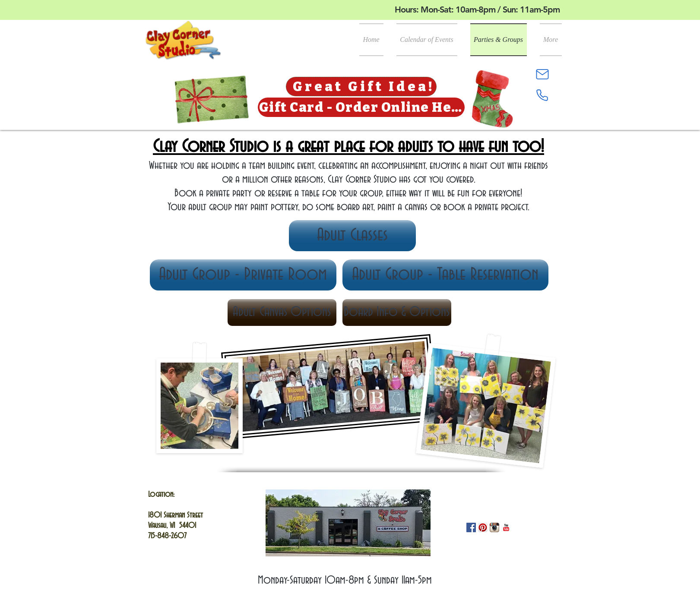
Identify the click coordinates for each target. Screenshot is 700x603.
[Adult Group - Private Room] (243, 275)
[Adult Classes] (352, 236)
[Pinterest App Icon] (483, 527)
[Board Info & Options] (397, 313)
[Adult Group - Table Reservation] (445, 275)
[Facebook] (471, 527)
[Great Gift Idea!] (361, 87)
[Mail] (542, 74)
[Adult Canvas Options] (282, 313)
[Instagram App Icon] (494, 527)
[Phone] (542, 95)
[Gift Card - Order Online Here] (361, 107)
